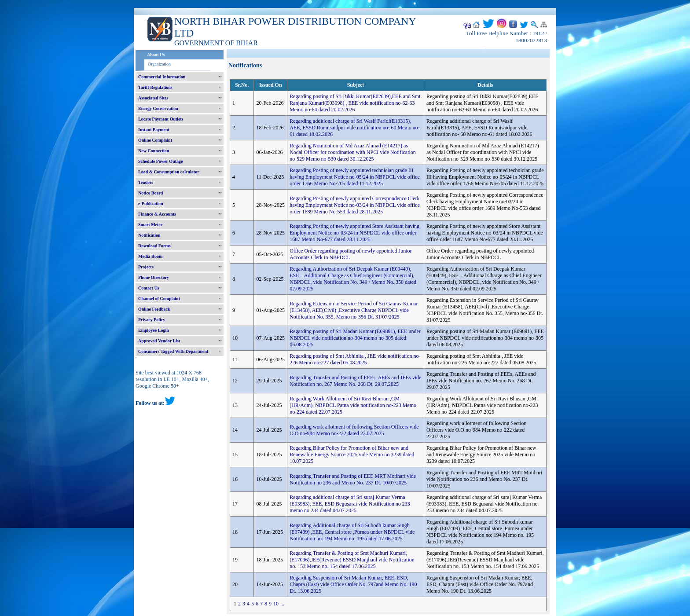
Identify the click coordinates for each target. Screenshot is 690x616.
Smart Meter (150, 225)
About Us (156, 55)
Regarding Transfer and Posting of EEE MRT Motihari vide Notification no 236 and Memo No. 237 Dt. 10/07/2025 (353, 479)
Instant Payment (154, 130)
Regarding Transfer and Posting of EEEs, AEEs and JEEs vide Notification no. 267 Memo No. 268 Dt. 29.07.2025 (355, 381)
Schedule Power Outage (160, 161)
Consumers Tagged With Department (173, 351)
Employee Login (154, 330)
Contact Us (149, 288)
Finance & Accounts (157, 214)
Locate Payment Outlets (161, 119)
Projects (146, 267)
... (282, 604)
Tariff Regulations (155, 87)
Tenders (146, 182)
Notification (149, 235)
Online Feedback (154, 309)
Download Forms (154, 246)
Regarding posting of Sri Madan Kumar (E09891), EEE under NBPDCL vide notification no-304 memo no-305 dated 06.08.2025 (355, 338)
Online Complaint (155, 140)
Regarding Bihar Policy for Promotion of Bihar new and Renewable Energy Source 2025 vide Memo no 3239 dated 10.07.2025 (352, 455)
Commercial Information (162, 77)
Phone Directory (154, 277)
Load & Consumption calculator (169, 172)
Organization (159, 64)
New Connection (154, 151)
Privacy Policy (152, 320)
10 (276, 604)
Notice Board (150, 193)
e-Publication (151, 203)
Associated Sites (153, 98)
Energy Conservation (158, 108)
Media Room (150, 256)
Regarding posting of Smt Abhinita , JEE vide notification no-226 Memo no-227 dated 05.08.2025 (355, 359)
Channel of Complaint (159, 299)
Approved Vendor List (159, 341)
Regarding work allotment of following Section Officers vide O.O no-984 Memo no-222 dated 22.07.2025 (354, 430)
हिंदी (467, 26)
